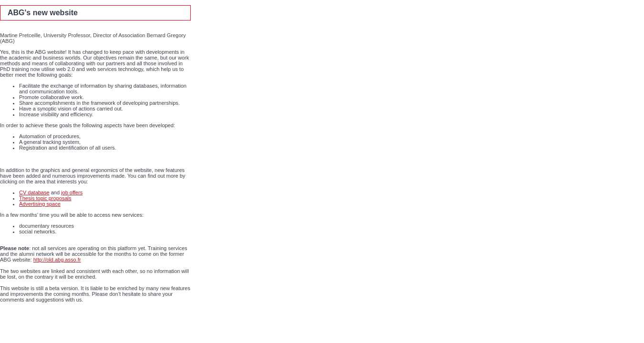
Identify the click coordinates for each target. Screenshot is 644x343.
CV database (34, 192)
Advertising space (40, 204)
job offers (72, 192)
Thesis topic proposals (45, 198)
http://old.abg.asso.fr (57, 260)
